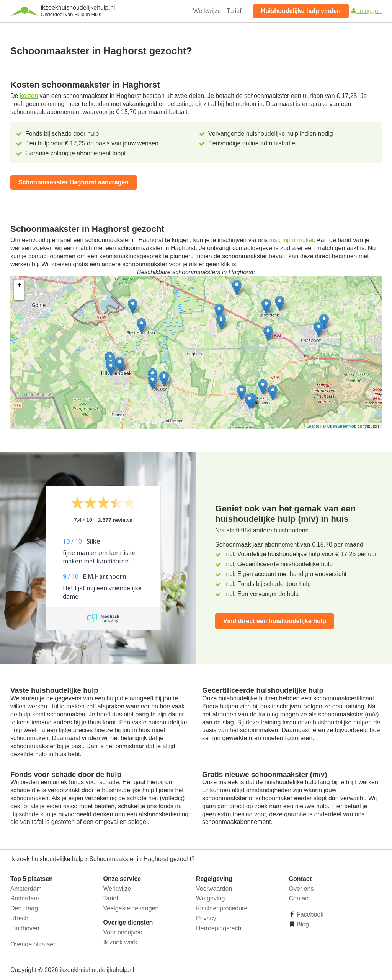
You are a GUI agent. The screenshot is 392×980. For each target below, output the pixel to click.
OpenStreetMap (342, 426)
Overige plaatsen (33, 944)
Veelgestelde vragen (131, 908)
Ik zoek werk (120, 942)
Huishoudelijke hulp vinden (301, 11)
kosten (29, 96)
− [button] (19, 295)
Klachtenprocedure (222, 908)
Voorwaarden (214, 889)
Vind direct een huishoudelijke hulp (275, 621)
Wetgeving (210, 898)
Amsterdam (26, 889)
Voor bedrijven (123, 932)
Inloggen (366, 11)
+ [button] (19, 285)
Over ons (301, 889)
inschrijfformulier (292, 240)
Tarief (234, 11)
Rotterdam (25, 898)
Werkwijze (207, 11)
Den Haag (24, 908)
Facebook (310, 914)
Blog (302, 924)
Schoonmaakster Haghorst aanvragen (73, 182)
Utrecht (20, 918)
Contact (300, 898)
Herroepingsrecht (220, 928)
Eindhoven (25, 928)
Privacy (206, 918)
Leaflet (313, 426)
